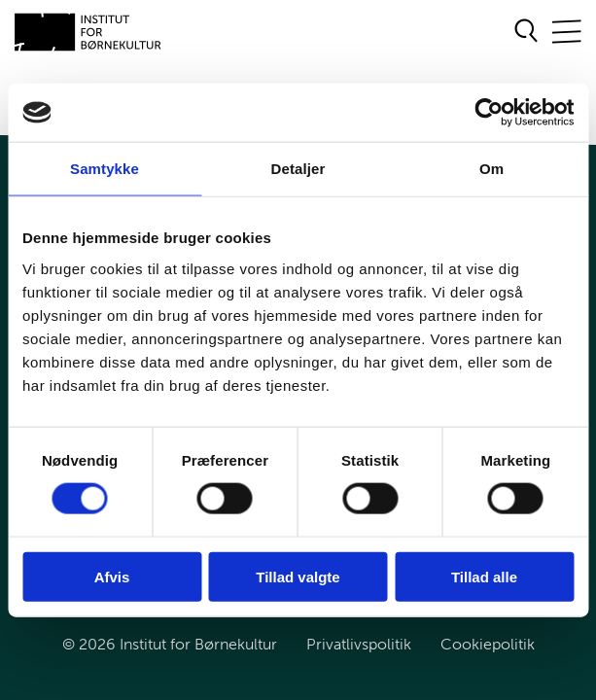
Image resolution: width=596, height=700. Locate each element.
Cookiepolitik (488, 644)
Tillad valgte (298, 576)
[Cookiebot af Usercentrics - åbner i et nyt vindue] (489, 113)
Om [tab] (491, 169)
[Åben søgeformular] (526, 32)
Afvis (112, 576)
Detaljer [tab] (298, 169)
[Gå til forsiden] (88, 32)
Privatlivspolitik (359, 644)
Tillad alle (484, 576)
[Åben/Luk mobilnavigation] (567, 33)
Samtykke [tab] (105, 169)
